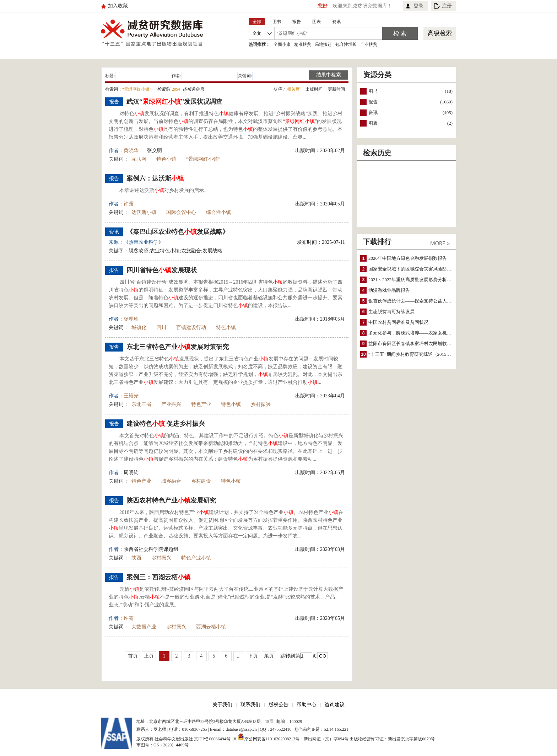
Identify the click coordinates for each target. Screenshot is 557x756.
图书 (373, 91)
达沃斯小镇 (144, 212)
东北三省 (141, 404)
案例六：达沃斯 (155, 178)
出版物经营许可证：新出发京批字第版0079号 (392, 739)
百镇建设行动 (191, 328)
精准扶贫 (303, 44)
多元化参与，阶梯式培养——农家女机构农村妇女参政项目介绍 (433, 333)
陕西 (136, 558)
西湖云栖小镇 (211, 627)
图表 (373, 123)
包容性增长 (346, 44)
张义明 (155, 151)
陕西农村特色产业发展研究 (171, 500)
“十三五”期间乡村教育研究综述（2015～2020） (417, 354)
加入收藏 (118, 6)
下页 (253, 656)
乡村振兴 (261, 404)
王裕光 (131, 396)
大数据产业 (144, 627)
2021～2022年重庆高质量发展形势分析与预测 (415, 280)
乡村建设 (201, 481)
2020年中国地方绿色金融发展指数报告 (408, 258)
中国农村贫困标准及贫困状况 (398, 322)
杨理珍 (131, 319)
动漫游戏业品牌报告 (389, 290)
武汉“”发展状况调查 (174, 102)
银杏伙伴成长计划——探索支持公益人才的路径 (417, 301)
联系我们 (250, 705)
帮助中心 (307, 705)
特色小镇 (166, 159)
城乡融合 (171, 481)
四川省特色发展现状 (162, 270)
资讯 (373, 112)
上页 (149, 656)
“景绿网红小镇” (203, 159)
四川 (161, 328)
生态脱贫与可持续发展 (391, 312)
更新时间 (336, 89)
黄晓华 (131, 151)
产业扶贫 (369, 44)
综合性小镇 (218, 212)
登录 (418, 6)
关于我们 (222, 705)
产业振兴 (171, 404)
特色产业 (201, 404)
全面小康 (282, 44)
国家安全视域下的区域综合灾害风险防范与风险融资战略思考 (431, 269)
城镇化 (139, 328)
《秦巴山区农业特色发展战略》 (178, 232)
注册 (447, 6)
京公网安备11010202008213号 (269, 737)
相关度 (293, 89)
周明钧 (131, 473)
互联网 (139, 159)
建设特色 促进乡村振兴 (166, 424)
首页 (133, 656)
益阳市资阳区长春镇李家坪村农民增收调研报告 (417, 344)
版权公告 (278, 705)
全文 (257, 33)
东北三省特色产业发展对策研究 (178, 347)
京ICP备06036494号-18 (215, 739)
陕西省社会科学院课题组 (151, 549)
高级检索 (440, 33)
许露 (129, 204)
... (239, 656)
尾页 (269, 656)
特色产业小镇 (196, 558)
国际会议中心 (181, 212)
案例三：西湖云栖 (158, 577)
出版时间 (314, 89)
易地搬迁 (323, 44)
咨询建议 (335, 705)
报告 (373, 102)
